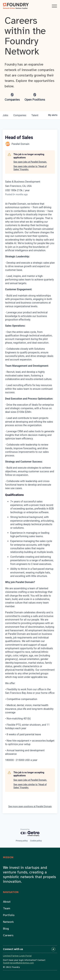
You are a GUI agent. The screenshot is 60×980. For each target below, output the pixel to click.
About (7, 902)
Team (7, 909)
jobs (5, 115)
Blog (6, 929)
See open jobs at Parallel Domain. (30, 162)
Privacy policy (22, 841)
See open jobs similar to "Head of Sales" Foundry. (30, 168)
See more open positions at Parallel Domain (30, 806)
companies (20, 115)
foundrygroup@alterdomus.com (18, 963)
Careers (8, 936)
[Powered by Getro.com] (30, 833)
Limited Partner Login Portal (17, 956)
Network (8, 922)
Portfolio (9, 915)
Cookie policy (36, 841)
